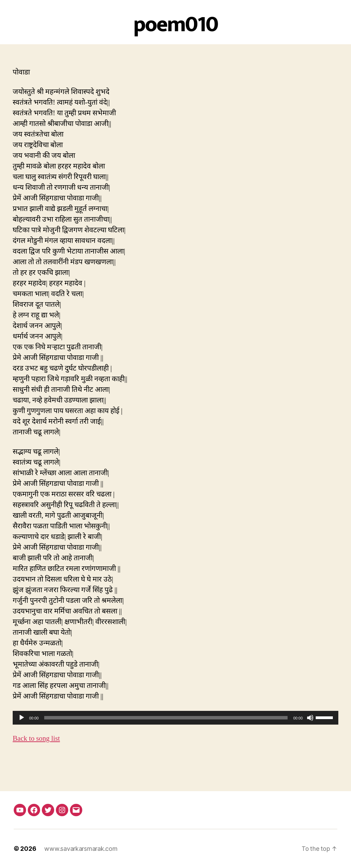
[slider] (166, 718)
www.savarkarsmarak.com (81, 849)
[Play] (22, 718)
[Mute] (310, 718)
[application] (175, 718)
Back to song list (37, 738)
